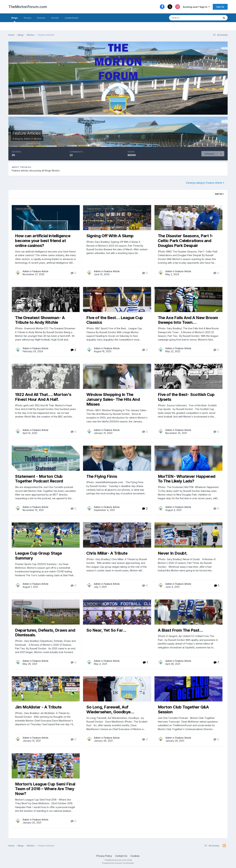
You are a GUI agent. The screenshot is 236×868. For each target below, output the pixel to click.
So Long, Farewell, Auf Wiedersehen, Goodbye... (110, 709)
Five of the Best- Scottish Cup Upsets (186, 397)
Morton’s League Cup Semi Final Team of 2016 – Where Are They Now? (45, 789)
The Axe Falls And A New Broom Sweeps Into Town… (188, 320)
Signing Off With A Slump (110, 236)
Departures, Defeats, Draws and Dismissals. (45, 633)
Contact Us (121, 856)
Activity (55, 18)
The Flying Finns (102, 476)
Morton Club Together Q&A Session (183, 709)
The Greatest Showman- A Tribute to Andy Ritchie (40, 320)
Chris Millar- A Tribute (107, 553)
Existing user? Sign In (196, 7)
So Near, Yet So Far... (106, 630)
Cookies (135, 856)
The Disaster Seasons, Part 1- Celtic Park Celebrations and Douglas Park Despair (186, 241)
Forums (28, 18)
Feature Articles (27, 133)
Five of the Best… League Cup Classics (115, 320)
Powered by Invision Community (118, 863)
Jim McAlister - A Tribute (38, 707)
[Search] (187, 18)
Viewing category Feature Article (205, 183)
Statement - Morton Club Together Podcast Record (39, 479)
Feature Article (23, 209)
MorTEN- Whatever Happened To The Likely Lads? (187, 479)
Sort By (219, 194)
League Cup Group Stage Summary (38, 556)
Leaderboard (72, 18)
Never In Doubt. (173, 553)
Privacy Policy (104, 856)
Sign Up (220, 7)
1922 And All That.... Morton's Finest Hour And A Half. (43, 397)
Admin (27, 139)
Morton (38, 139)
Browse (41, 18)
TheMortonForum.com (28, 7)
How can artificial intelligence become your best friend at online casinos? (43, 241)
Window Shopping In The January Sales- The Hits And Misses (113, 399)
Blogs (15, 19)
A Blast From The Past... (180, 630)
